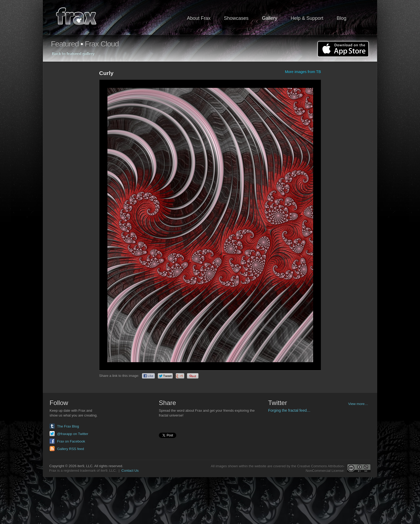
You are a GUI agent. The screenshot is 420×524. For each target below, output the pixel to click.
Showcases (236, 18)
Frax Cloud (102, 44)
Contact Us (130, 471)
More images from (303, 72)
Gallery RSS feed (70, 449)
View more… (358, 404)
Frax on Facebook (71, 441)
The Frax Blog (68, 426)
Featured (65, 44)
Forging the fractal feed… (289, 410)
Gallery (270, 18)
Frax (80, 18)
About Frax (199, 18)
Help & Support (307, 18)
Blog (342, 18)
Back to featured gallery (73, 54)
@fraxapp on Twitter (73, 434)
